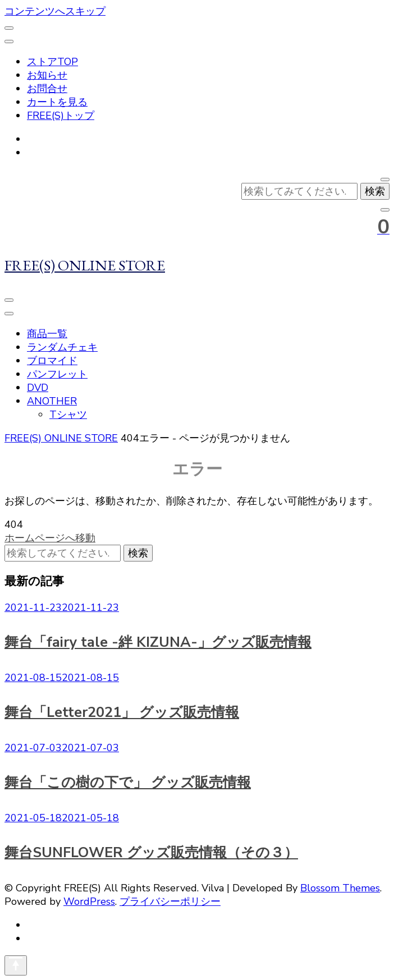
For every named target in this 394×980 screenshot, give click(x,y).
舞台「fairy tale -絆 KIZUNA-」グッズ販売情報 (158, 642)
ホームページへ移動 (50, 538)
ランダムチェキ (62, 347)
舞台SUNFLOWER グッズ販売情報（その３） (151, 853)
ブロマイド (52, 361)
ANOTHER (52, 401)
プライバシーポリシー (170, 901)
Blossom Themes (340, 888)
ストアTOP (52, 62)
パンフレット (57, 374)
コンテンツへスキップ (55, 11)
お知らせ (47, 75)
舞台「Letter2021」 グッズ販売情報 (122, 712)
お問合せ (47, 89)
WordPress (89, 901)
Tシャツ (68, 415)
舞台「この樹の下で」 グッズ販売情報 (128, 783)
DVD (38, 388)
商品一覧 (47, 334)
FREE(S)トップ (61, 116)
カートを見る (57, 102)
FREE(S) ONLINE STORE (85, 265)
